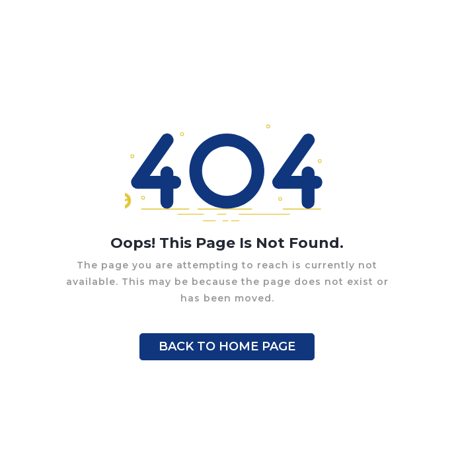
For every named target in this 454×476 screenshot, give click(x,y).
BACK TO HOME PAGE (227, 346)
